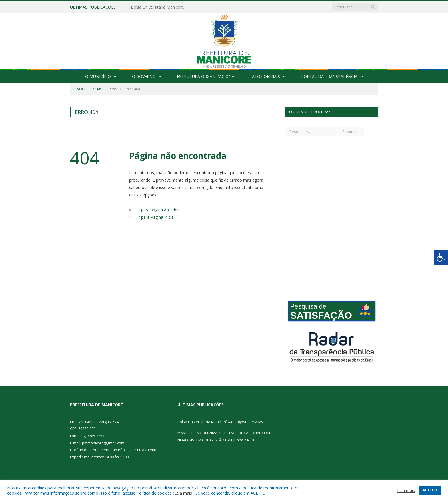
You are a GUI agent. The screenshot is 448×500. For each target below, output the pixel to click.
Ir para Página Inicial (156, 217)
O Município (98, 76)
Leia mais (183, 493)
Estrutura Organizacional (207, 76)
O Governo (144, 76)
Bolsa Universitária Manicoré (157, 7)
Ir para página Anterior (158, 210)
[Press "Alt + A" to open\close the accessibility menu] (441, 257)
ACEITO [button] (430, 490)
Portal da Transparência (329, 76)
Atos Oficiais (266, 76)
